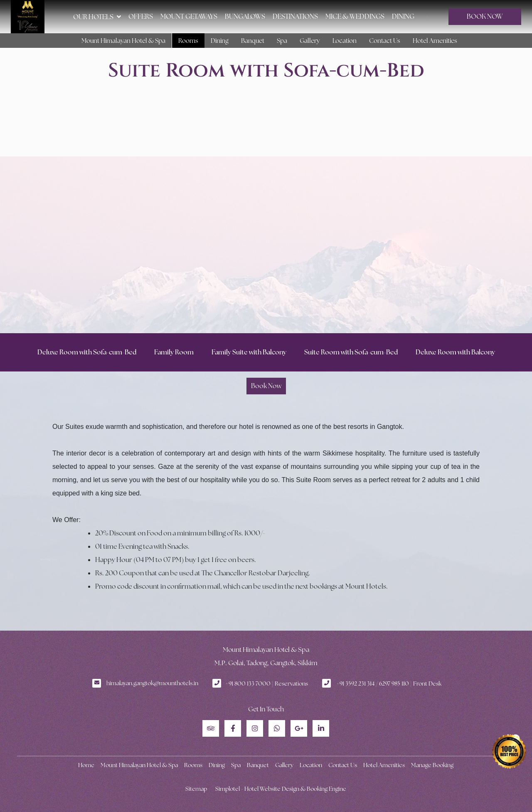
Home (86, 765)
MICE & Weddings (355, 16)
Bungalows (245, 16)
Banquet (253, 41)
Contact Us (385, 41)
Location (345, 41)
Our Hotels (97, 17)
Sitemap (196, 789)
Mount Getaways (189, 16)
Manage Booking (432, 765)
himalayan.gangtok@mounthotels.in (152, 683)
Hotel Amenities (435, 41)
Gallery (310, 41)
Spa (282, 41)
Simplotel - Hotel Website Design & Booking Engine (281, 789)
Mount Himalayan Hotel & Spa (123, 41)
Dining (403, 16)
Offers (141, 16)
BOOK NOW (485, 16)
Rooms (188, 41)
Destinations (295, 16)
